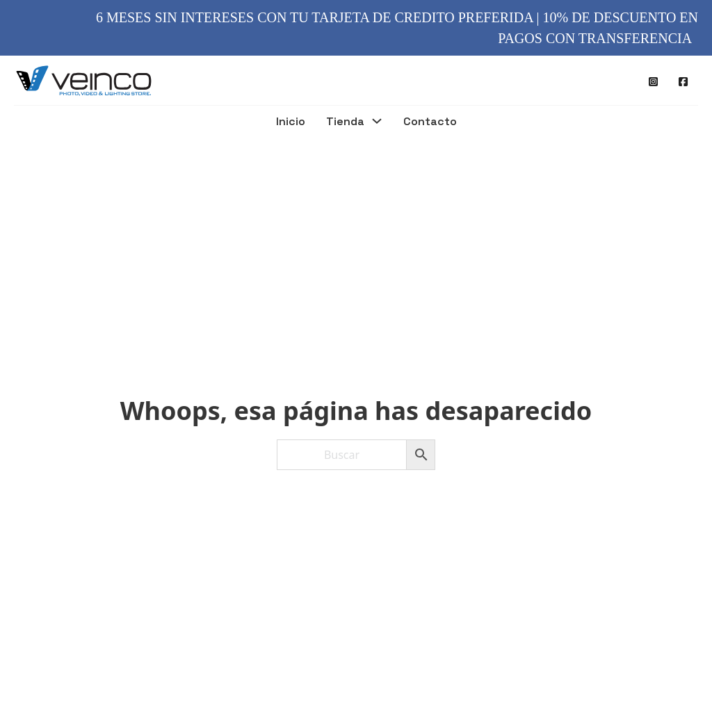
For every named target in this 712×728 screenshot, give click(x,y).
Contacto (430, 122)
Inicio (291, 122)
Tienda (345, 122)
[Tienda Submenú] (377, 123)
